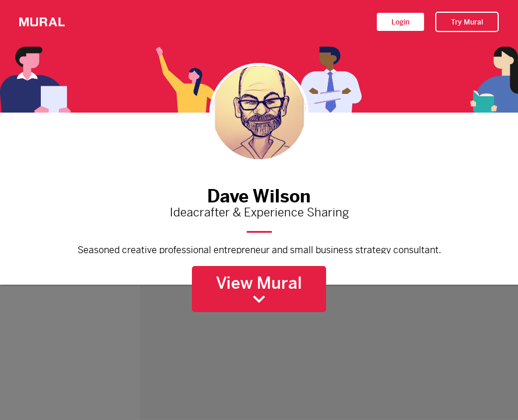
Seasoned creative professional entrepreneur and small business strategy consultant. (259, 249)
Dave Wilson (259, 194)
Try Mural (467, 22)
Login (400, 22)
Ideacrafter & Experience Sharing (259, 213)
